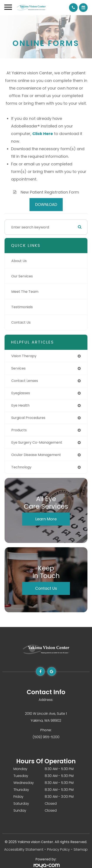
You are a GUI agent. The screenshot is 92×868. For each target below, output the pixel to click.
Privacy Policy (58, 849)
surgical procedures (28, 418)
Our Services (22, 276)
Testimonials (22, 307)
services (18, 368)
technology (21, 467)
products (19, 430)
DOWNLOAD (46, 204)
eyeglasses (21, 393)
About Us (19, 261)
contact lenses (25, 381)
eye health (20, 405)
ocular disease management (36, 455)
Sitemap (81, 849)
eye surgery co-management (37, 442)
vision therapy (24, 356)
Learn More (46, 519)
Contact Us (21, 322)
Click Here (43, 134)
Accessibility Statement (24, 849)
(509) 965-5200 (46, 737)
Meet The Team (25, 292)
